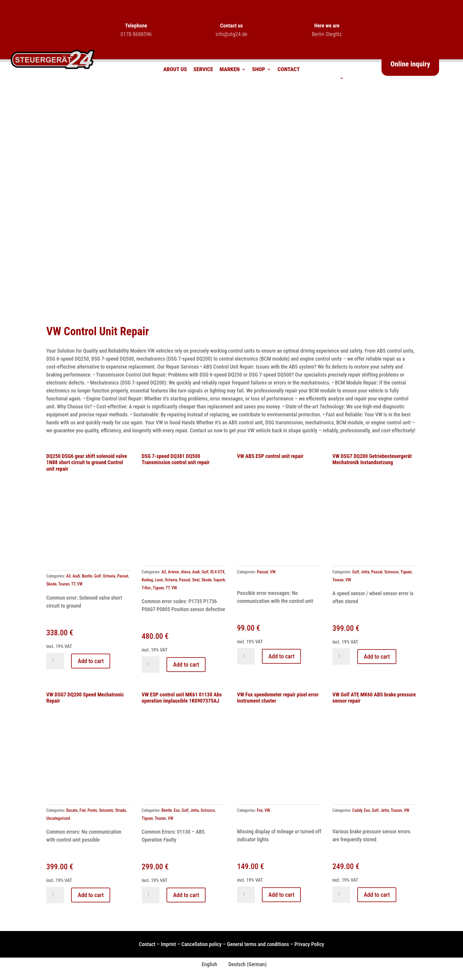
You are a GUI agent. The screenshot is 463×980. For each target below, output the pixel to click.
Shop (259, 70)
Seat (196, 580)
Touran (64, 584)
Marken (229, 70)
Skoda (52, 584)
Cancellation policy (201, 944)
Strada (120, 810)
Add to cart (91, 661)
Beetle (87, 576)
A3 (68, 576)
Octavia (109, 576)
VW (80, 584)
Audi (76, 576)
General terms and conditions (258, 944)
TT (73, 584)
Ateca (186, 572)
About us (175, 70)
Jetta (365, 572)
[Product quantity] (55, 661)
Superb (219, 580)
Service (203, 70)
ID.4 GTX (217, 572)
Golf (98, 576)
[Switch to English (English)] (207, 964)
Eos (177, 810)
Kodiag (147, 580)
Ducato (72, 810)
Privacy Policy (309, 944)
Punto (93, 810)
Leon (159, 580)
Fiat (83, 810)
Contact (289, 70)
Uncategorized (58, 818)
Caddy (357, 810)
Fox (260, 810)
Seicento (106, 810)
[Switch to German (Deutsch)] (245, 964)
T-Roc (146, 588)
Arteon (173, 572)
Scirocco (392, 572)
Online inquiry (410, 64)
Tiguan (158, 588)
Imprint (168, 944)
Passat (123, 576)
